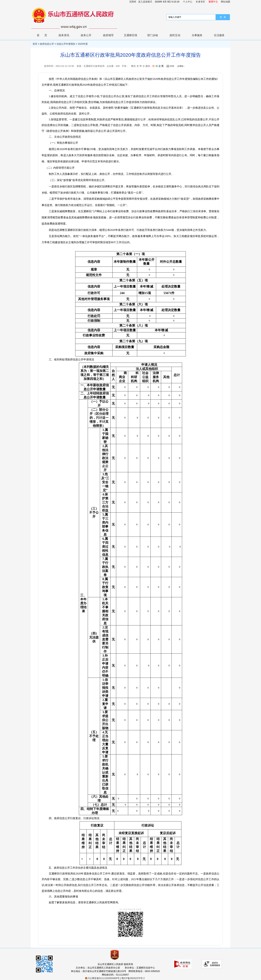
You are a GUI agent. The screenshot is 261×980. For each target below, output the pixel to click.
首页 (44, 35)
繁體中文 (213, 2)
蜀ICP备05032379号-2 (133, 978)
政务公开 (86, 35)
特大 (133, 66)
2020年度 (83, 44)
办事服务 (197, 35)
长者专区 (200, 2)
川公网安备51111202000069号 (102, 978)
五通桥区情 (130, 35)
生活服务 (219, 35)
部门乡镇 (153, 35)
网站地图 (226, 2)
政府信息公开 (47, 44)
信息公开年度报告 (66, 44)
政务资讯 (64, 35)
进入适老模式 (145, 2)
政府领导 (108, 35)
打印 (172, 66)
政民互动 (175, 35)
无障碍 (133, 2)
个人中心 (188, 2)
